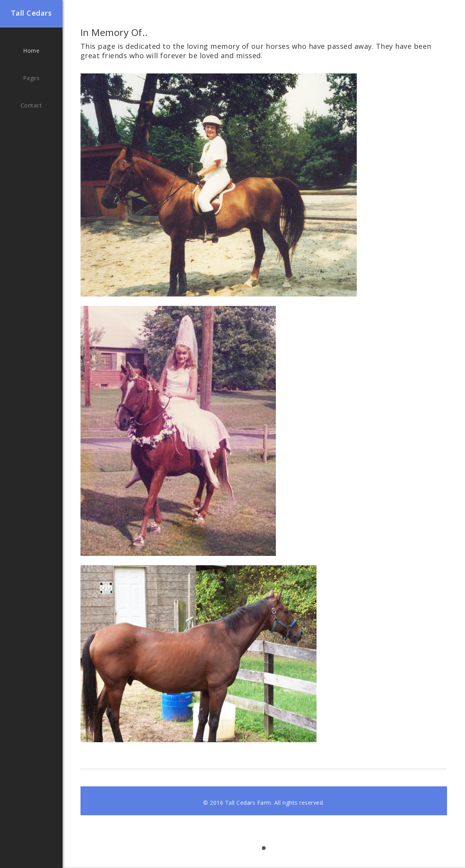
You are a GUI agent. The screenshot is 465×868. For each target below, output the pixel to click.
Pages (31, 78)
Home (31, 51)
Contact (31, 105)
